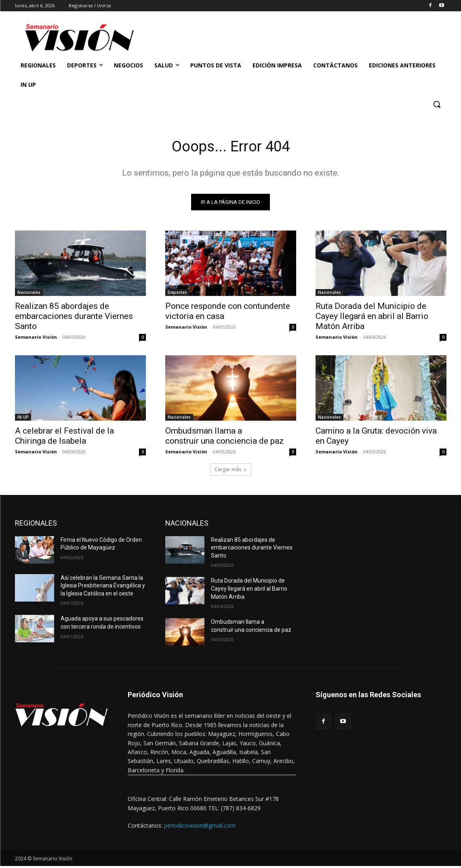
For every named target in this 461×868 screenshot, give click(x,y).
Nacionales (29, 294)
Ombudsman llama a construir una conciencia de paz (224, 438)
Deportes (177, 294)
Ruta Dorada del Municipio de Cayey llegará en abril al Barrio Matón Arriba (372, 318)
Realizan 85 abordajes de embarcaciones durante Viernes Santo (74, 318)
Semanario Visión (36, 339)
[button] (437, 104)
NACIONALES (187, 525)
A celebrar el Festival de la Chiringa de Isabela (64, 438)
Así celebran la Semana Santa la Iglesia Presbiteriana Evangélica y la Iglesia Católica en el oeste (103, 588)
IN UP (23, 419)
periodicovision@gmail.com (200, 827)
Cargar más (231, 471)
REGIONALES (36, 525)
